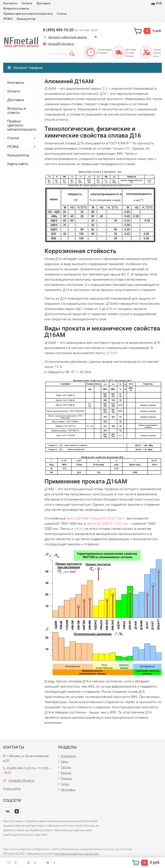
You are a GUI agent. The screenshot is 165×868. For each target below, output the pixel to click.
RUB (157, 3)
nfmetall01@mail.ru (61, 44)
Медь (65, 762)
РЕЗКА (8, 19)
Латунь (66, 767)
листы (79, 529)
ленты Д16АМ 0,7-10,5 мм (107, 523)
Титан (65, 784)
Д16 (105, 88)
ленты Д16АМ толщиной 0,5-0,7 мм (95, 518)
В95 (127, 148)
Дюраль (66, 778)
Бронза (66, 773)
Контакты (10, 3)
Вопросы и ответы (16, 8)
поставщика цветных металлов (76, 854)
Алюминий (68, 756)
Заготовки (68, 790)
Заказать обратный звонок (68, 37)
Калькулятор (26, 19)
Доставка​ (44, 3)
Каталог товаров (25, 68)
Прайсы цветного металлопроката (28, 14)
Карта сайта (18, 164)
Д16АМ (112, 353)
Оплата (27, 3)
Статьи (62, 14)
